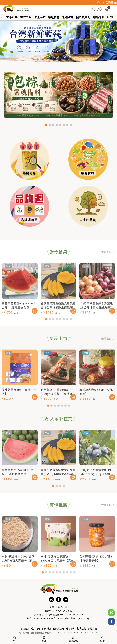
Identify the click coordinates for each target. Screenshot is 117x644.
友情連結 (81, 628)
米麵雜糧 (68, 17)
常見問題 (36, 628)
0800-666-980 (64, 611)
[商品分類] (113, 9)
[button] (115, 17)
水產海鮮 (40, 17)
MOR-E (97, 633)
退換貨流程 (59, 628)
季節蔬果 (12, 17)
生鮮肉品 (26, 17)
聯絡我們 (92, 628)
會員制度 (46, 628)
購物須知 (71, 628)
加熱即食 (99, 17)
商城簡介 (25, 628)
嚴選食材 (54, 17)
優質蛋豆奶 (83, 17)
